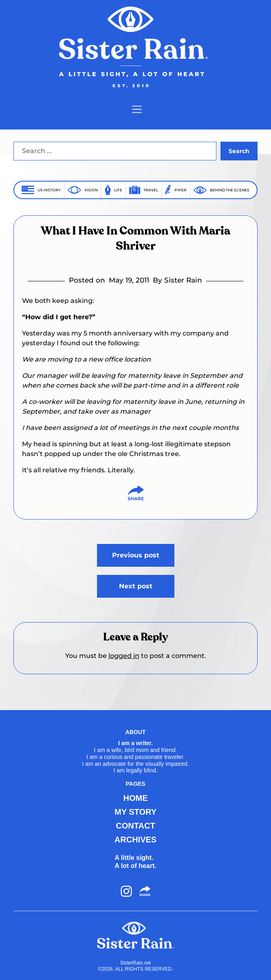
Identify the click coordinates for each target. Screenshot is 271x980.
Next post (136, 586)
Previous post (136, 555)
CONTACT (135, 826)
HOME (136, 798)
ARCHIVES (135, 840)
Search (239, 151)
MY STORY (135, 812)
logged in (124, 656)
